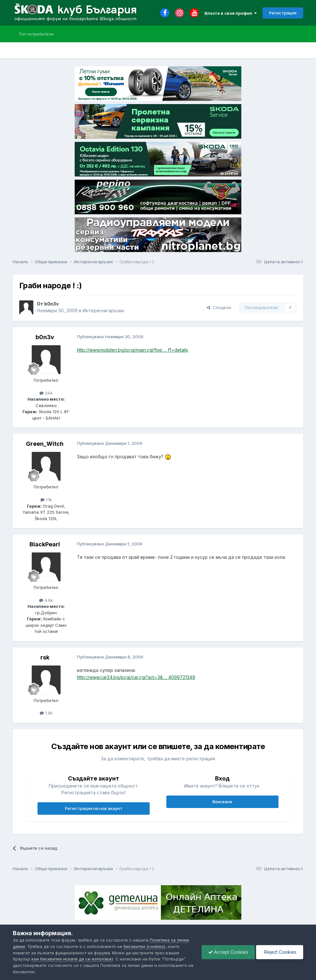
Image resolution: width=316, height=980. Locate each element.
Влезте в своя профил (231, 13)
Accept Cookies (228, 952)
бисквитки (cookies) (144, 946)
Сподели (219, 307)
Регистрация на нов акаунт (94, 808)
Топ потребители (36, 34)
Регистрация (283, 13)
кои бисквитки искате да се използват (72, 959)
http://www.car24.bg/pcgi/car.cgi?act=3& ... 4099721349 (136, 677)
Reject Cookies (280, 952)
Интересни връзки (103, 310)
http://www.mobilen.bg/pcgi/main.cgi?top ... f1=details (133, 350)
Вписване (222, 802)
